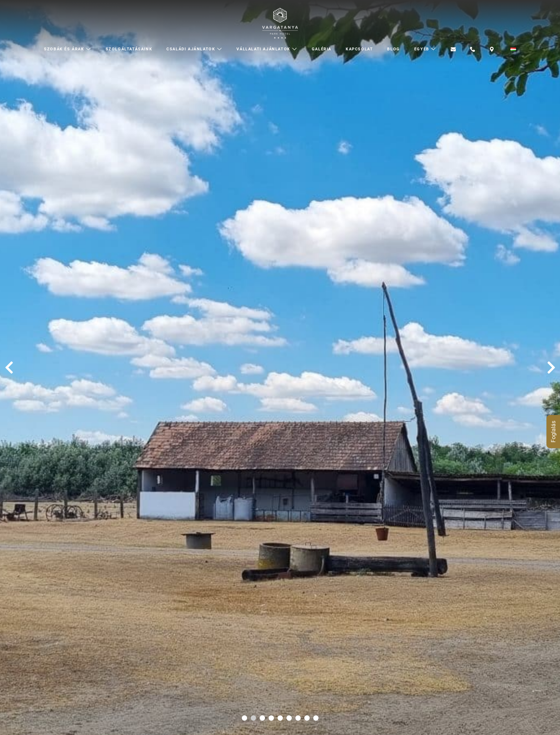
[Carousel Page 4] (271, 718)
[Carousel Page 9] (316, 718)
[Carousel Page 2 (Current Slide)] (253, 718)
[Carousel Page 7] (298, 718)
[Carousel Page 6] (289, 718)
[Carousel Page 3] (262, 718)
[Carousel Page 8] (307, 718)
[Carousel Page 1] (244, 718)
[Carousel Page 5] (280, 718)
